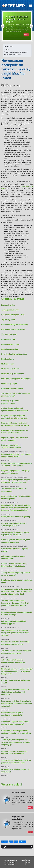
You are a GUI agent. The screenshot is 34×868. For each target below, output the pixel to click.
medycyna (22, 842)
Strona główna (8, 46)
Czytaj (26, 35)
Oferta (7, 49)
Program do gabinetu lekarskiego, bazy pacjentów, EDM (11, 862)
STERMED (15, 6)
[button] (4, 26)
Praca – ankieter (29, 861)
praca (11, 842)
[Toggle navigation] (30, 6)
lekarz (16, 842)
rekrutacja (5, 842)
